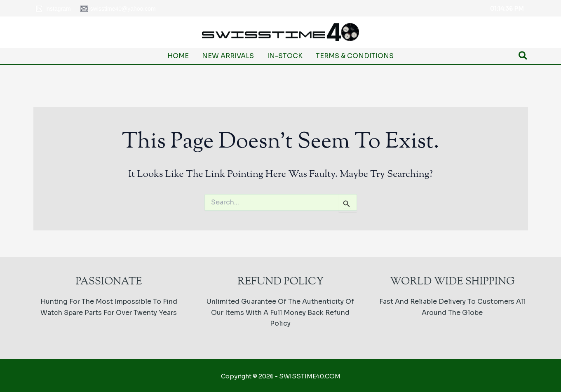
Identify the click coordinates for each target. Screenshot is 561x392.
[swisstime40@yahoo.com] (118, 9)
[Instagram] (53, 9)
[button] (523, 56)
